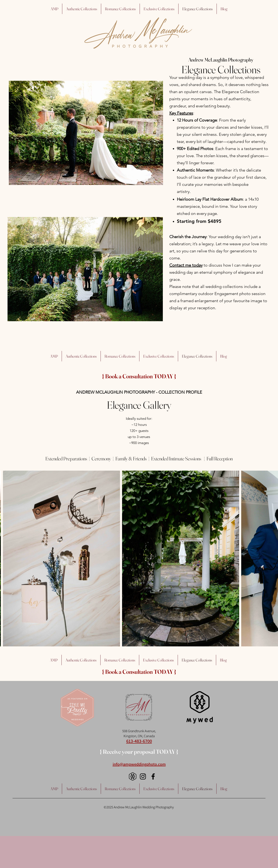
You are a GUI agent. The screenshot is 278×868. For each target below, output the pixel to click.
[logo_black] (133, 776)
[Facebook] (153, 776)
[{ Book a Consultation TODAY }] (139, 376)
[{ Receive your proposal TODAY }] (139, 752)
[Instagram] (143, 776)
